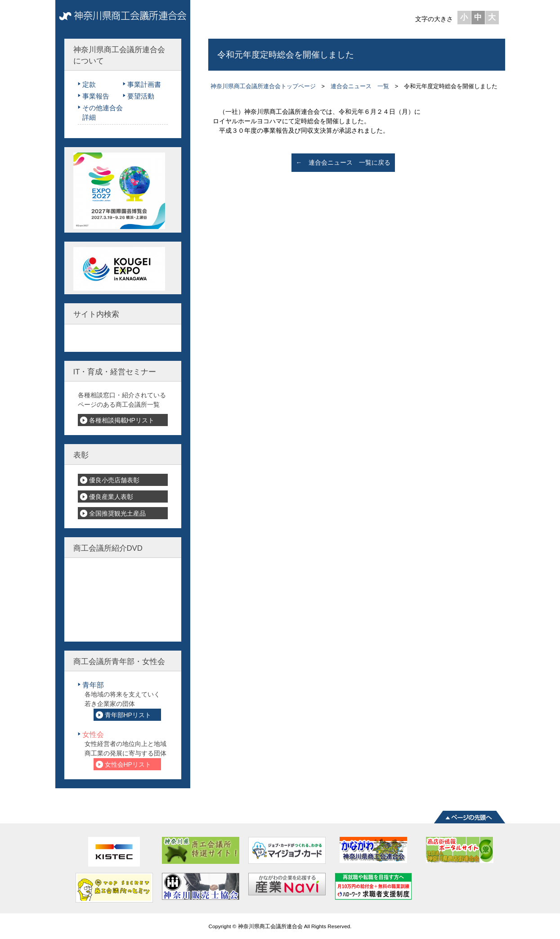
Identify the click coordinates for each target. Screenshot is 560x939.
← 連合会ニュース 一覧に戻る (343, 162)
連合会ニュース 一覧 (360, 86)
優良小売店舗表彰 (114, 480)
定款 (89, 84)
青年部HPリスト (128, 715)
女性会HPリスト (128, 764)
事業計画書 (144, 84)
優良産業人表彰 (111, 497)
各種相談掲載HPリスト (122, 420)
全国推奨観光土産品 (117, 513)
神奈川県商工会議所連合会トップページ (263, 86)
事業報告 (96, 96)
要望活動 (141, 96)
